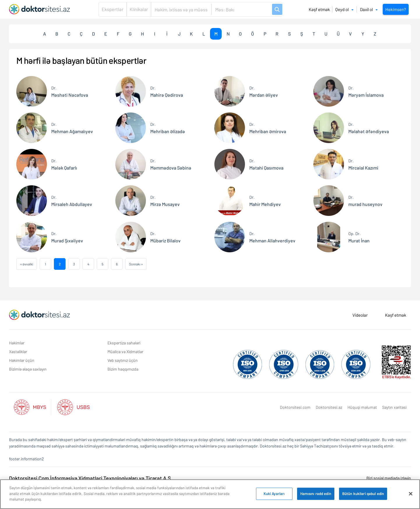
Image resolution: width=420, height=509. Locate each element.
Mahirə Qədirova (167, 91)
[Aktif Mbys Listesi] (33, 406)
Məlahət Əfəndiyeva (369, 127)
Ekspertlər (113, 9)
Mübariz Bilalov (165, 237)
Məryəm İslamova (366, 91)
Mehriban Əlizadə (168, 127)
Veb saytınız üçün (123, 360)
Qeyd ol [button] (344, 9)
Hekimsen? (396, 9)
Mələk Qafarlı (64, 164)
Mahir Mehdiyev (265, 200)
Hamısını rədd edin (316, 494)
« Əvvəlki (27, 264)
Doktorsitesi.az (329, 407)
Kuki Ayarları (274, 494)
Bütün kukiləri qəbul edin (363, 494)
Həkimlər (17, 343)
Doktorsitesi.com (295, 407)
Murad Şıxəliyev (67, 237)
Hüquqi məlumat (362, 407)
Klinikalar (139, 9)
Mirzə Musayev (165, 200)
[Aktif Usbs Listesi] (73, 406)
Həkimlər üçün (22, 360)
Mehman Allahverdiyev (272, 237)
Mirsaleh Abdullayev (72, 200)
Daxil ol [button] (369, 9)
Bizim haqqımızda (123, 369)
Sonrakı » (136, 264)
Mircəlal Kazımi (363, 164)
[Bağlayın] (411, 494)
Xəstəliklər (18, 352)
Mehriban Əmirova (268, 127)
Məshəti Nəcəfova (70, 91)
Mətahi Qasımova (266, 164)
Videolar (360, 315)
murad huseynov (365, 200)
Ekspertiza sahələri (124, 343)
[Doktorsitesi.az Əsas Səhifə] (39, 315)
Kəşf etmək (319, 9)
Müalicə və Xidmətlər (125, 352)
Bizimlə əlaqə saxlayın (28, 369)
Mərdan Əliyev (264, 91)
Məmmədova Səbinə (171, 164)
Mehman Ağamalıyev (72, 127)
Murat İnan (359, 237)
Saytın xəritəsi (394, 407)
